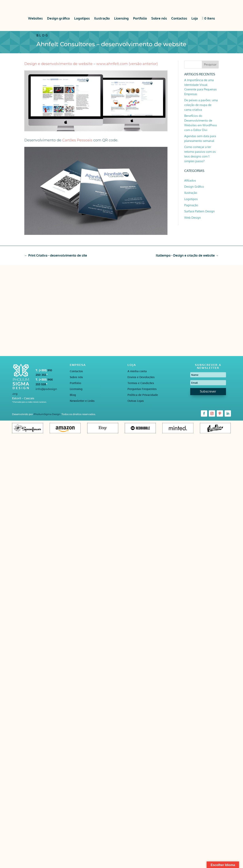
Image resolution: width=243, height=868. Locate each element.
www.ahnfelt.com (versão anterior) (127, 64)
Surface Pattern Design (200, 211)
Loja (195, 18)
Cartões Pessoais (77, 140)
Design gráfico (58, 18)
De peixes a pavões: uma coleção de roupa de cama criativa (201, 105)
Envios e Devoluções (141, 377)
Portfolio (140, 18)
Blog (73, 395)
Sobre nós (159, 18)
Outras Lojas (136, 401)
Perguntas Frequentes (142, 389)
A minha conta (137, 371)
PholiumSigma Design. (48, 414)
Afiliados (190, 180)
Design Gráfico (194, 187)
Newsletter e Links (82, 401)
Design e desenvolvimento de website (58, 64)
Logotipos (82, 18)
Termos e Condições (141, 383)
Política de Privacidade (143, 395)
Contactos (179, 18)
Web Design (193, 218)
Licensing (121, 18)
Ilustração (102, 18)
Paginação (191, 205)
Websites (35, 18)
